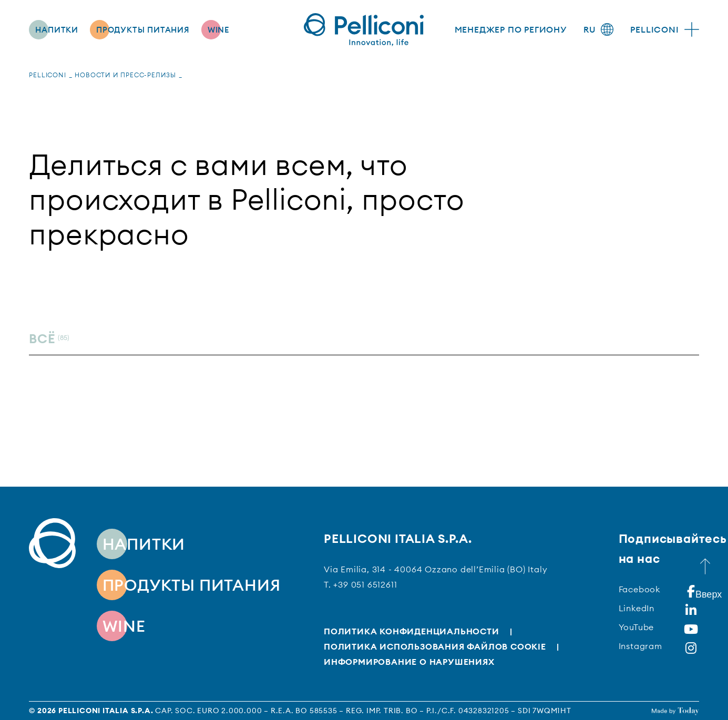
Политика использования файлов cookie (435, 646)
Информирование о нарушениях (409, 662)
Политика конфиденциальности (412, 631)
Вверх (706, 590)
